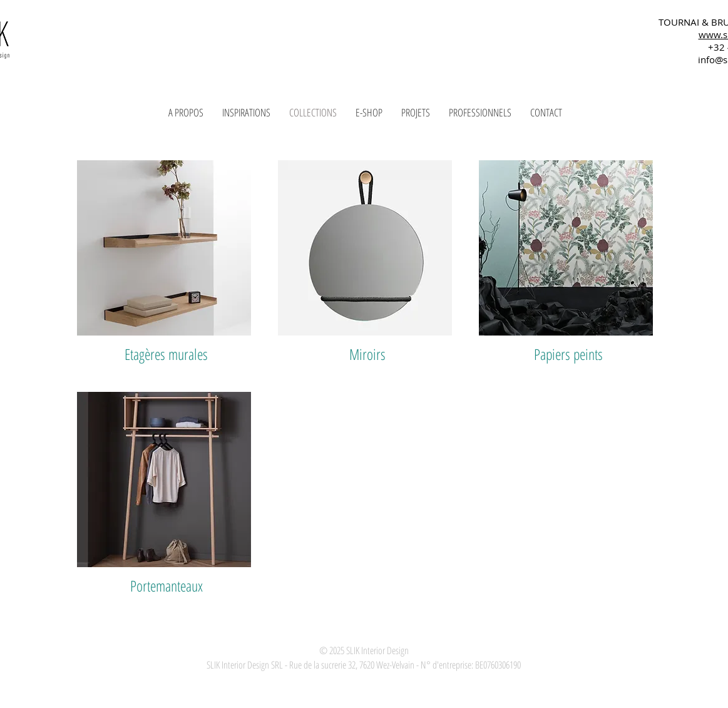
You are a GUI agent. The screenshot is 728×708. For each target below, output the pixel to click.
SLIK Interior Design (377, 650)
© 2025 (332, 650)
